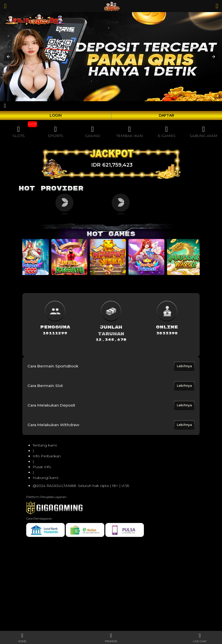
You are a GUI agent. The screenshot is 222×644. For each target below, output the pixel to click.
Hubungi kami (45, 478)
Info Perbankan (47, 456)
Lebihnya (184, 366)
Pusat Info (42, 467)
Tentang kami (45, 445)
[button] (8, 57)
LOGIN (56, 115)
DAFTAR (166, 115)
